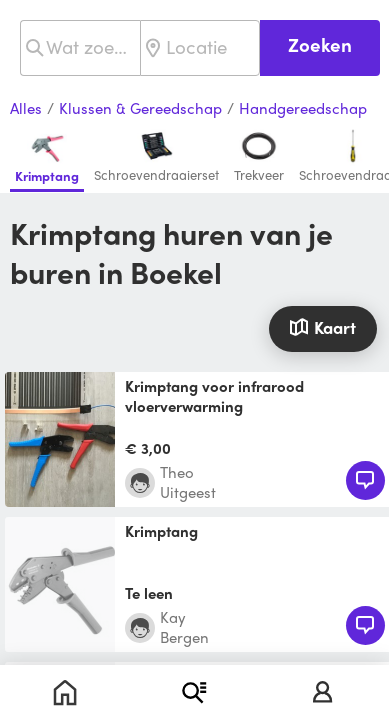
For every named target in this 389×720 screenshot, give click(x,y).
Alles (26, 109)
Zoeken (320, 44)
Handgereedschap (303, 109)
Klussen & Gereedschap (140, 109)
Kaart (322, 327)
